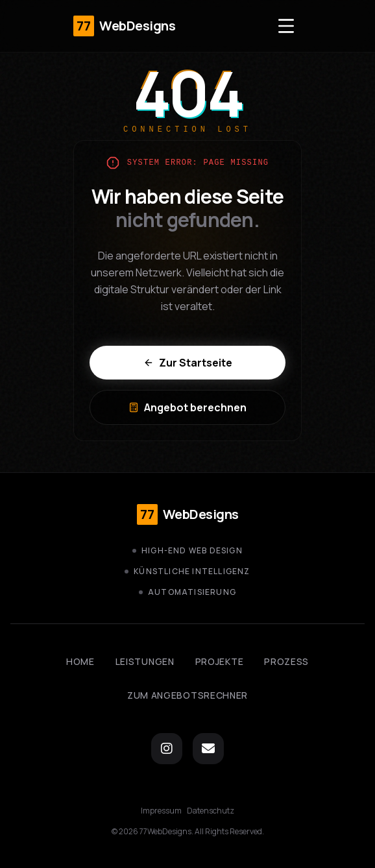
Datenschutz (211, 811)
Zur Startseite (188, 363)
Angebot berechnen (187, 407)
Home (80, 661)
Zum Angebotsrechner (187, 695)
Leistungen (145, 661)
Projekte (220, 661)
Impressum (161, 811)
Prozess (286, 661)
